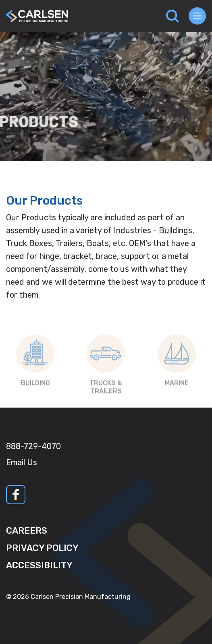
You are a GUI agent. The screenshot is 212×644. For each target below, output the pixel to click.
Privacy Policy (42, 548)
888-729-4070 (33, 446)
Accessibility (39, 565)
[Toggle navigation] (197, 16)
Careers (27, 531)
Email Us (22, 462)
